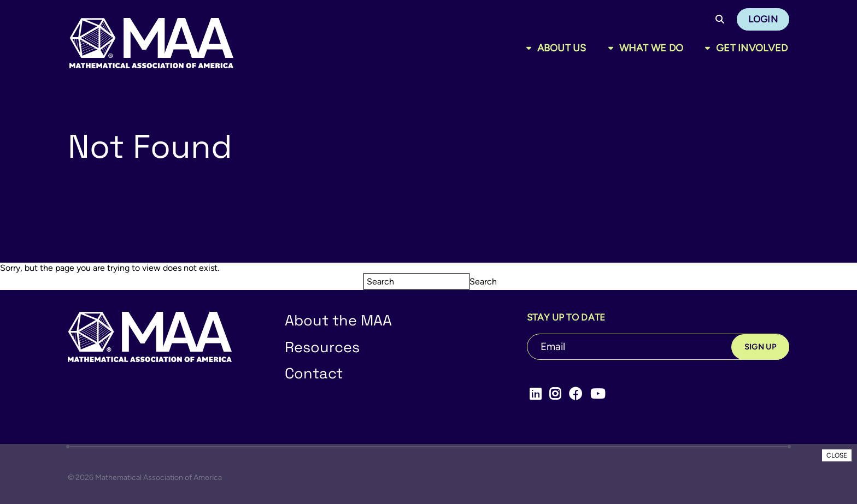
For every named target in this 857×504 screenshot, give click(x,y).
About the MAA (338, 320)
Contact (314, 373)
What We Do (651, 48)
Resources (322, 347)
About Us (562, 48)
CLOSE (837, 455)
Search (483, 281)
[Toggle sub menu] (531, 48)
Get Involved (752, 48)
